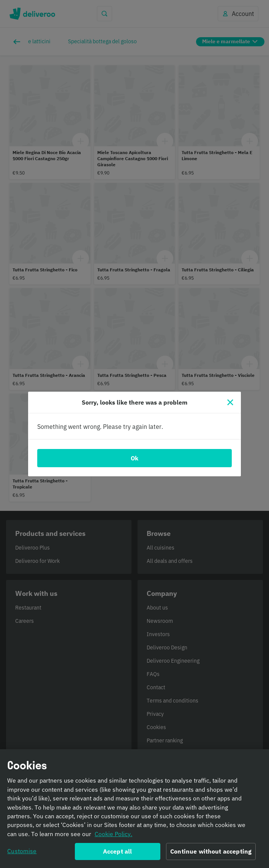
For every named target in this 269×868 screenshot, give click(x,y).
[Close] (230, 402)
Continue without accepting (211, 854)
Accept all (118, 854)
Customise (22, 854)
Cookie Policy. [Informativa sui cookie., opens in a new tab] (113, 836)
